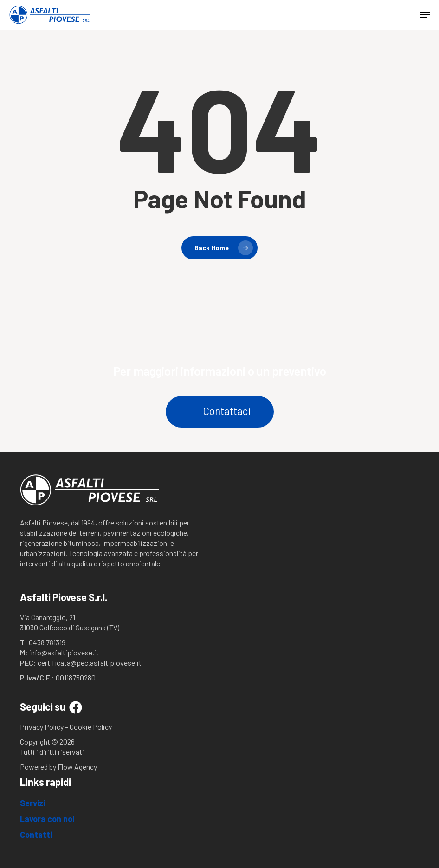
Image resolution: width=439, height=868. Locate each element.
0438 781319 (47, 642)
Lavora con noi (47, 819)
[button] (425, 15)
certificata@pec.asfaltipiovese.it (90, 663)
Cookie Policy (91, 727)
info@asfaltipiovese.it (64, 652)
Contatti (36, 835)
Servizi (32, 803)
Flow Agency (77, 767)
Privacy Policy (42, 727)
